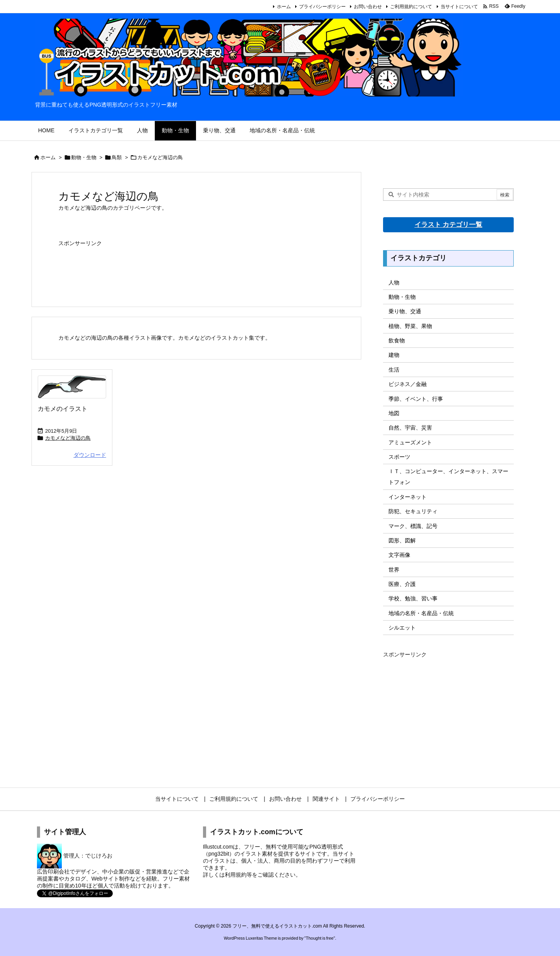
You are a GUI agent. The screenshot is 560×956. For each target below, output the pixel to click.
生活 (394, 370)
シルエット (402, 628)
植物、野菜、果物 (410, 326)
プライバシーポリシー (322, 7)
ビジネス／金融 (408, 384)
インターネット (408, 497)
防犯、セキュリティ (413, 511)
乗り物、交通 (405, 311)
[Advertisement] (196, 268)
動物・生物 (84, 157)
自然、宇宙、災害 (410, 428)
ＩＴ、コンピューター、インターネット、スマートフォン (448, 477)
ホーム (284, 7)
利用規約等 (238, 875)
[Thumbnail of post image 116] (72, 387)
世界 (394, 570)
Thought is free (319, 938)
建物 (394, 355)
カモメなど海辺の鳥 (68, 438)
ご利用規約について (411, 7)
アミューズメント (410, 442)
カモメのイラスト (63, 409)
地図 (394, 413)
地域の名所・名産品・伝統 (421, 613)
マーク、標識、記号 (413, 526)
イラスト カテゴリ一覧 (449, 225)
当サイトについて (459, 7)
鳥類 (117, 157)
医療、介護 (402, 584)
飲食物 (397, 340)
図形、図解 (402, 540)
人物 (394, 282)
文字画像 (399, 555)
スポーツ (399, 457)
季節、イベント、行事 (416, 399)
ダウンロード (90, 455)
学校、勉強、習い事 (413, 598)
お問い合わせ (368, 7)
